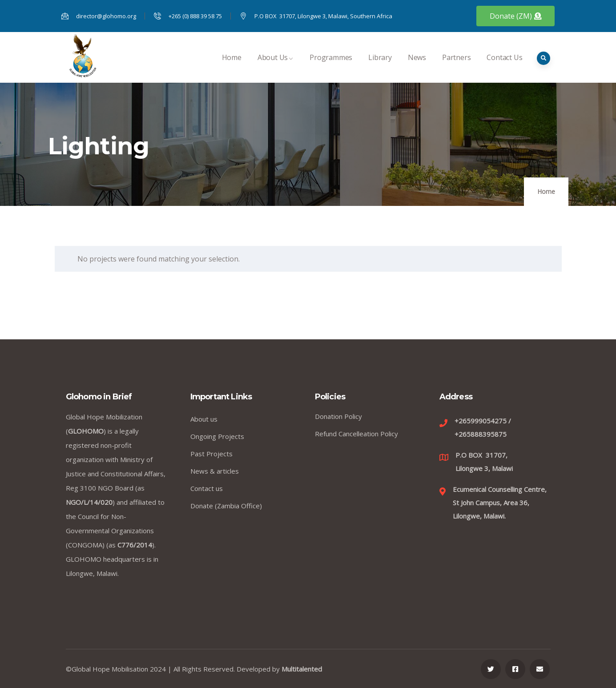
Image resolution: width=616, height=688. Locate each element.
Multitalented (302, 669)
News (417, 67)
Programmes (331, 67)
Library (380, 67)
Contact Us (504, 67)
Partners (456, 67)
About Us (276, 67)
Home (232, 67)
